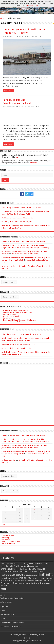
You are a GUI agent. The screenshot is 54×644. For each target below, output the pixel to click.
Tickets (3, 618)
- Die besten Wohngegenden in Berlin (15, 311)
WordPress (23, 635)
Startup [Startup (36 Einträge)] (34, 583)
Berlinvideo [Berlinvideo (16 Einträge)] (35, 566)
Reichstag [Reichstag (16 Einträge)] (21, 583)
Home (3, 18)
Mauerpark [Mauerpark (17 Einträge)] (46, 578)
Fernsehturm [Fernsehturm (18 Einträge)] (5, 571)
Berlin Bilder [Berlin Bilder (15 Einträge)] (45, 564)
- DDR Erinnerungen (9, 314)
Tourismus (35, 36)
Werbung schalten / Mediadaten (12, 598)
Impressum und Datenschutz (11, 626)
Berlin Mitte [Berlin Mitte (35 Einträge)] (15, 566)
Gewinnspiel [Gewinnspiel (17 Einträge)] (33, 575)
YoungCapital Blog (8, 543)
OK (37, 5)
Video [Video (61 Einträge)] (41, 583)
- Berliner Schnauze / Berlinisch (13, 322)
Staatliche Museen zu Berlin (11, 541)
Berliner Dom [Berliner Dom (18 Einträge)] (5, 566)
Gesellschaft (30, 107)
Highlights (4, 607)
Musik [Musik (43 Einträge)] (9, 581)
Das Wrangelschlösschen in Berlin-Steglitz (16, 222)
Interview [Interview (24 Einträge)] (11, 578)
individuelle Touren (7, 615)
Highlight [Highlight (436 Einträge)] (45, 574)
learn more (29, 5)
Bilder (3, 611)
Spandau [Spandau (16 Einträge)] (27, 583)
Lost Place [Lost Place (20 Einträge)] (38, 578)
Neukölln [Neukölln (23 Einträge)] (21, 581)
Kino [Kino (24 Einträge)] (17, 578)
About (3, 595)
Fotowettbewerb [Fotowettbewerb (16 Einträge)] (38, 571)
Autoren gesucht (6, 602)
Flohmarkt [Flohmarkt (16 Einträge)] (29, 571)
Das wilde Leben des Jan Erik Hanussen (26, 254)
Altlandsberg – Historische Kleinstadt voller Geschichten (21, 208)
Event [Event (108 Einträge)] (42, 569)
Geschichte (22, 36)
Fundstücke (22, 107)
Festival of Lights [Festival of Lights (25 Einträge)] (16, 571)
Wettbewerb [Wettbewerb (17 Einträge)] (5, 585)
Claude (4, 241)
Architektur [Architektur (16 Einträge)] (16, 564)
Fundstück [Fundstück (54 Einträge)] (18, 575)
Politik (29, 36)
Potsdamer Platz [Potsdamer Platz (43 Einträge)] (45, 581)
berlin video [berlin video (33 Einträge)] (26, 566)
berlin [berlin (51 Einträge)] (31, 564)
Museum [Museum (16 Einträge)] (3, 581)
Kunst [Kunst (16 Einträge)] (32, 578)
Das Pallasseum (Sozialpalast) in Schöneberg (33, 248)
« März (4, 524)
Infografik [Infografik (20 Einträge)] (4, 578)
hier (17, 157)
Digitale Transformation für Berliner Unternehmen (28, 241)
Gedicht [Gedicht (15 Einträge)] (26, 575)
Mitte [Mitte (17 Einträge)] (52, 578)
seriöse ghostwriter (9, 266)
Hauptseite (33, 163)
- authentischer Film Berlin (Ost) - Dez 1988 (17, 312)
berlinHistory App (8, 536)
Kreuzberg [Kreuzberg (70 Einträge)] (24, 578)
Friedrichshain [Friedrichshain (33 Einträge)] (7, 575)
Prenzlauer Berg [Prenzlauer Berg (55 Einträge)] (9, 583)
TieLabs (41, 635)
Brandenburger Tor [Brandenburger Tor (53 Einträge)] (10, 569)
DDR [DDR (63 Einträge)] (36, 569)
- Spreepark (6, 318)
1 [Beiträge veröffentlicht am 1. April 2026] (20, 510)
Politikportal (6, 540)
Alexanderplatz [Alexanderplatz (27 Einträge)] (6, 564)
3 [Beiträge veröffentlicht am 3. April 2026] (34, 510)
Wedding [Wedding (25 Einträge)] (47, 583)
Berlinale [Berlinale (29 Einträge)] (37, 564)
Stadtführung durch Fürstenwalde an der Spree (18, 218)
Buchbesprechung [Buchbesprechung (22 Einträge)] (26, 569)
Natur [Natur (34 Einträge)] (15, 581)
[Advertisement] (27, 393)
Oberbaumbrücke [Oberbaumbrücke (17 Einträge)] (31, 581)
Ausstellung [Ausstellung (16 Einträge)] (24, 564)
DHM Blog (5, 538)
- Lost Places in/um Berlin (11, 316)
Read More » (8, 91)
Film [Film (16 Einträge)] (24, 571)
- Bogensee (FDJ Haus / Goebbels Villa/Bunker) (19, 320)
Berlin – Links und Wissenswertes (12, 622)
